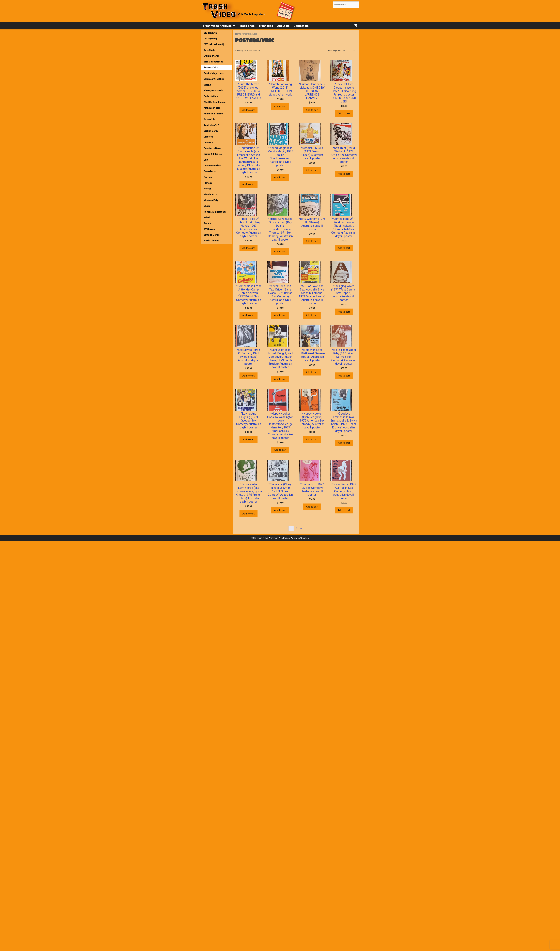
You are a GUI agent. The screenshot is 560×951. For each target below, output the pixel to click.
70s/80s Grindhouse (215, 102)
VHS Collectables (213, 62)
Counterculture (212, 148)
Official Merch (211, 56)
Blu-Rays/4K (210, 33)
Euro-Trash (210, 171)
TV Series (209, 229)
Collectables (211, 96)
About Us (283, 26)
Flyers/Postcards (213, 91)
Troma (207, 223)
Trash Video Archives (220, 26)
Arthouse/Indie (212, 108)
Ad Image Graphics (299, 538)
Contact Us (301, 26)
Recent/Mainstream (215, 212)
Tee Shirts (209, 50)
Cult (206, 160)
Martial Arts (210, 194)
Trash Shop (247, 26)
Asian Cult (209, 119)
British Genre (211, 131)
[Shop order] (342, 51)
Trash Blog (266, 26)
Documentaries (212, 166)
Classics (208, 137)
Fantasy (208, 183)
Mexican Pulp (211, 200)
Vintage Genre (212, 235)
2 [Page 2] (296, 528)
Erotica (208, 177)
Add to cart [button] (248, 110)
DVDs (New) (210, 39)
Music (207, 206)
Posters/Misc (211, 67)
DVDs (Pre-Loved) (214, 44)
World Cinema (211, 241)
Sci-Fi (207, 218)
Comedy (208, 143)
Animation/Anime (213, 114)
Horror (207, 189)
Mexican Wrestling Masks (214, 82)
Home (238, 34)
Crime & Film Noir (214, 154)
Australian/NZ (211, 125)
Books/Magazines (214, 73)
